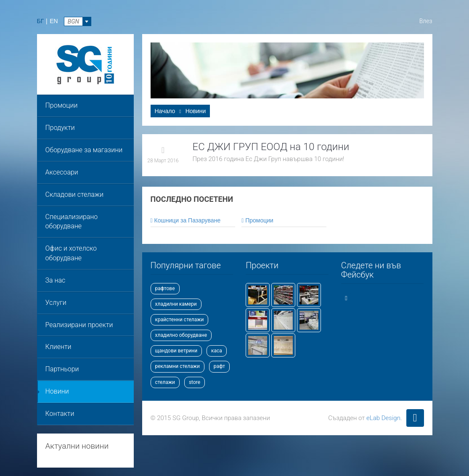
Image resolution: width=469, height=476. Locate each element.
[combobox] (78, 21)
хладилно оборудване (181, 335)
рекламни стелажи (178, 366)
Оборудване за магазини (84, 150)
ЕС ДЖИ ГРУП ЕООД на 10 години (271, 147)
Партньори (62, 369)
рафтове (165, 288)
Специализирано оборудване (72, 222)
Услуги (56, 303)
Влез (426, 21)
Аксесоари (62, 172)
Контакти (60, 414)
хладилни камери (176, 304)
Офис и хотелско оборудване (71, 253)
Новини (57, 391)
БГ (41, 21)
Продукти (60, 128)
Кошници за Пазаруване (186, 220)
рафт (219, 366)
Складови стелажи (75, 194)
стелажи (165, 382)
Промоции (62, 105)
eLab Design (383, 418)
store (195, 382)
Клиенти (58, 347)
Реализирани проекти (79, 325)
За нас (56, 280)
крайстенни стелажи (180, 320)
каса (217, 351)
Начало (165, 111)
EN (54, 21)
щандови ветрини (176, 351)
